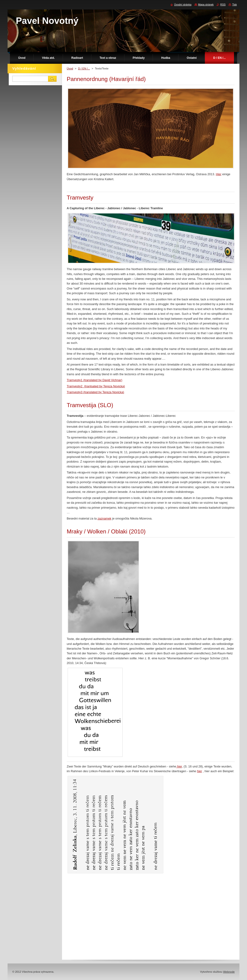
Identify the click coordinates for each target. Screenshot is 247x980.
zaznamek (104, 518)
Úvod (70, 68)
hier (179, 766)
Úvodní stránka (183, 4)
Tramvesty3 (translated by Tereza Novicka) (95, 392)
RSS (223, 4)
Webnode (229, 972)
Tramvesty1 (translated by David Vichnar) (95, 380)
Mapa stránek (206, 4)
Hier (218, 174)
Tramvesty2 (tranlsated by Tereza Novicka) (96, 386)
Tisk (234, 4)
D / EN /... (84, 68)
